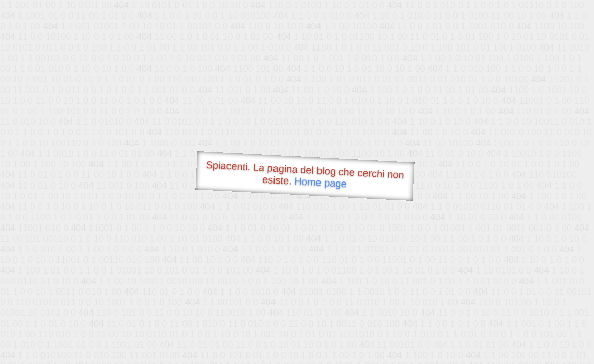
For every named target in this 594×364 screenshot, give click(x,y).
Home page (320, 182)
